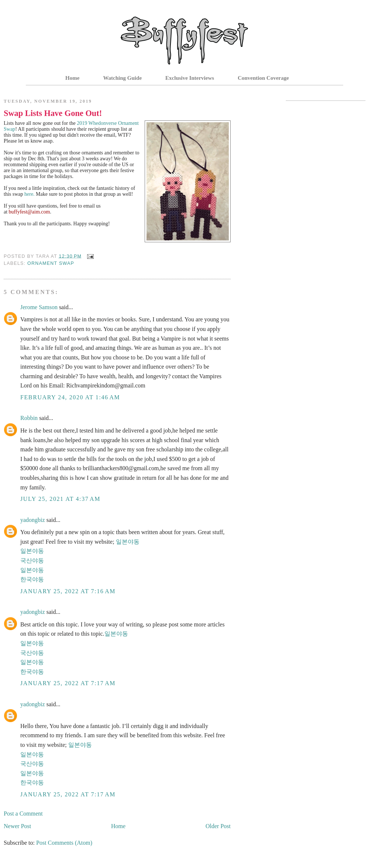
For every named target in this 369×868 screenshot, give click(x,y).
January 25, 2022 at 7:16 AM (68, 591)
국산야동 (32, 561)
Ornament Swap (51, 263)
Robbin (29, 418)
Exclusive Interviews (190, 78)
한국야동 (32, 579)
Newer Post (17, 826)
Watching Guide (122, 78)
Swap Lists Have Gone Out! (53, 113)
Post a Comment (23, 814)
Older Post (218, 826)
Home (72, 78)
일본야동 (128, 542)
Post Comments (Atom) (64, 843)
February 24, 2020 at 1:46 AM (70, 397)
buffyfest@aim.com (30, 212)
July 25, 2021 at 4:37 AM (60, 499)
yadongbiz (33, 520)
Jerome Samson (39, 307)
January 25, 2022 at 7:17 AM (68, 683)
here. (30, 194)
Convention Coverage (263, 78)
